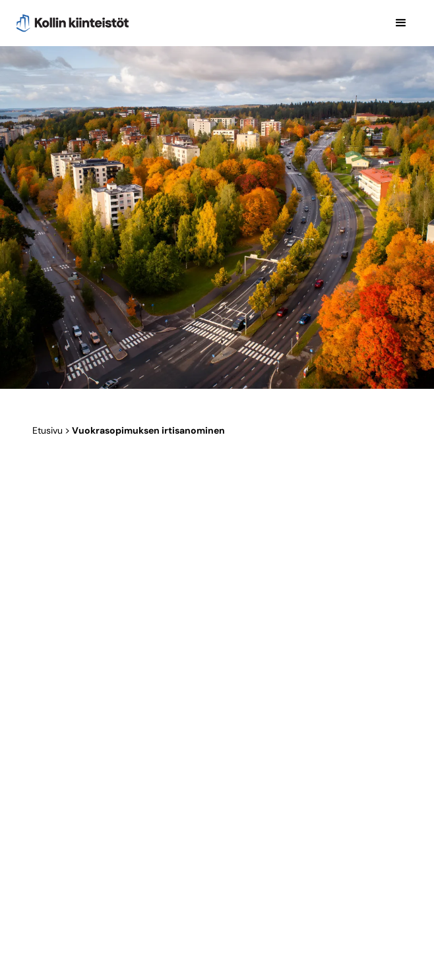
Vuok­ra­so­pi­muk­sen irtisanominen (148, 430)
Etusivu (47, 430)
